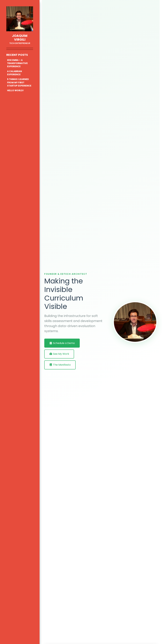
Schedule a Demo (62, 343)
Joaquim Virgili (20, 38)
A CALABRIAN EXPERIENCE (14, 73)
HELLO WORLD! (15, 90)
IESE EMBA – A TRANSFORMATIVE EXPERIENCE (17, 63)
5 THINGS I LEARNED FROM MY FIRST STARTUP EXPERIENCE (19, 83)
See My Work (59, 354)
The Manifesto (60, 365)
